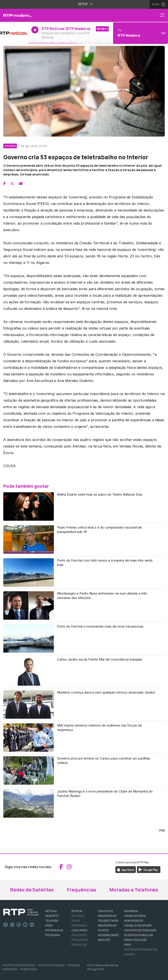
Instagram (19, 925)
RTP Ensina (52, 935)
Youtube (25, 925)
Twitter (12, 925)
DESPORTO (52, 916)
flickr (32, 925)
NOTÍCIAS (51, 911)
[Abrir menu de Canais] (140, 33)
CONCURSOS (79, 930)
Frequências (82, 890)
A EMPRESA (131, 911)
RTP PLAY (77, 911)
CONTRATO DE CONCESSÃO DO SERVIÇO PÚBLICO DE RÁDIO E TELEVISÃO (140, 935)
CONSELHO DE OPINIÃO (138, 925)
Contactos (79, 945)
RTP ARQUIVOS (54, 930)
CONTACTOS (105, 911)
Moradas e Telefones (134, 890)
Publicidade (29, 969)
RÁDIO (49, 925)
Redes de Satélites (32, 890)
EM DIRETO (78, 916)
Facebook (6, 925)
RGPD (127, 945)
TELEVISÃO (52, 921)
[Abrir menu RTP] (84, 4)
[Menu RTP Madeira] (164, 15)
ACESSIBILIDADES (108, 935)
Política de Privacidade (19, 965)
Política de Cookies (51, 965)
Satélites (104, 940)
